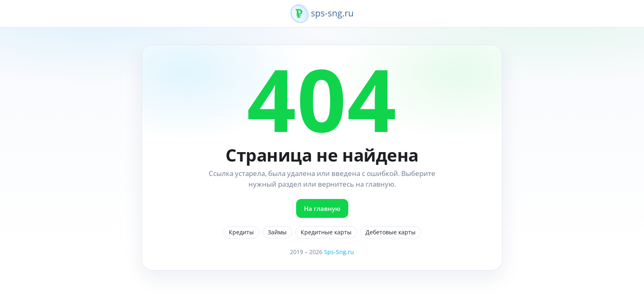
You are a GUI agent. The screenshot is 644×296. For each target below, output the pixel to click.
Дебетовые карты (391, 232)
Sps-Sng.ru (339, 252)
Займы (277, 232)
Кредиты (241, 232)
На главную (322, 208)
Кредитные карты (326, 232)
